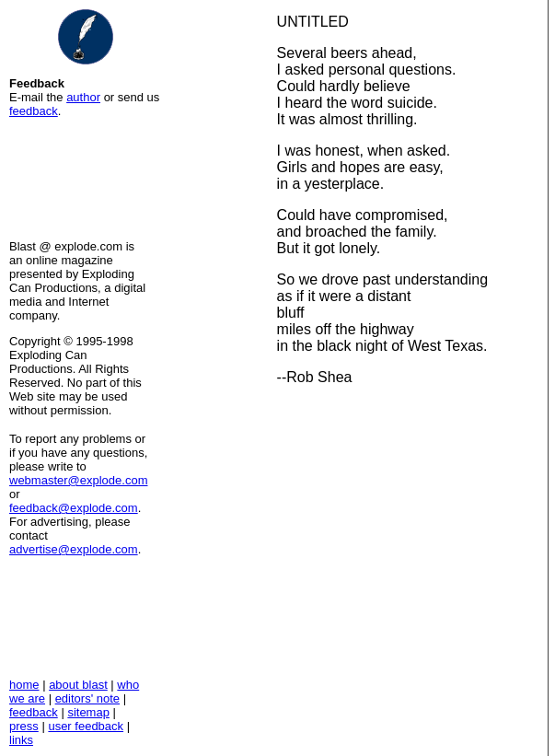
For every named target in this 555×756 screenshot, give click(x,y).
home (24, 685)
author (83, 97)
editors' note (87, 698)
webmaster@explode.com (78, 480)
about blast (78, 685)
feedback (34, 111)
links (21, 740)
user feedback (86, 726)
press (24, 726)
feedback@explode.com (74, 508)
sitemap (88, 712)
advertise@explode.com (74, 549)
